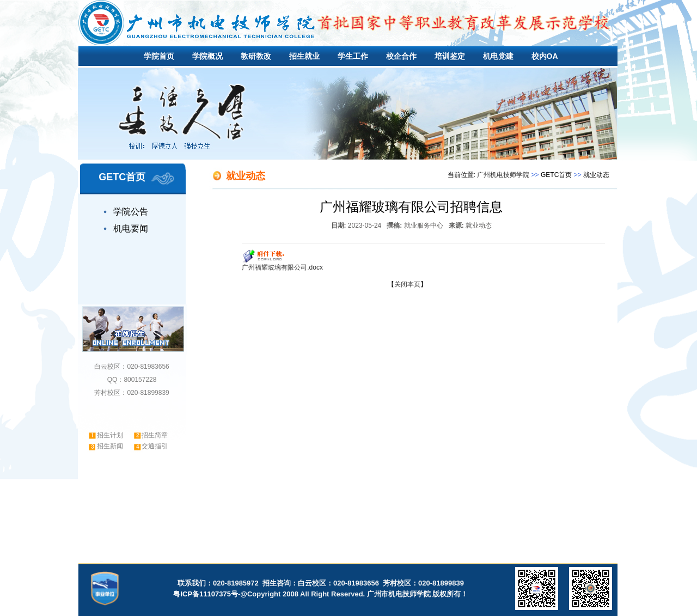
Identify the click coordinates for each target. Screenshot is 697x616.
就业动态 (479, 225)
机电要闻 (131, 228)
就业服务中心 (424, 225)
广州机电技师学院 (503, 175)
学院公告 (131, 212)
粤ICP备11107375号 (206, 594)
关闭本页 (407, 284)
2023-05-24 (365, 225)
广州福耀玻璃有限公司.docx (282, 267)
